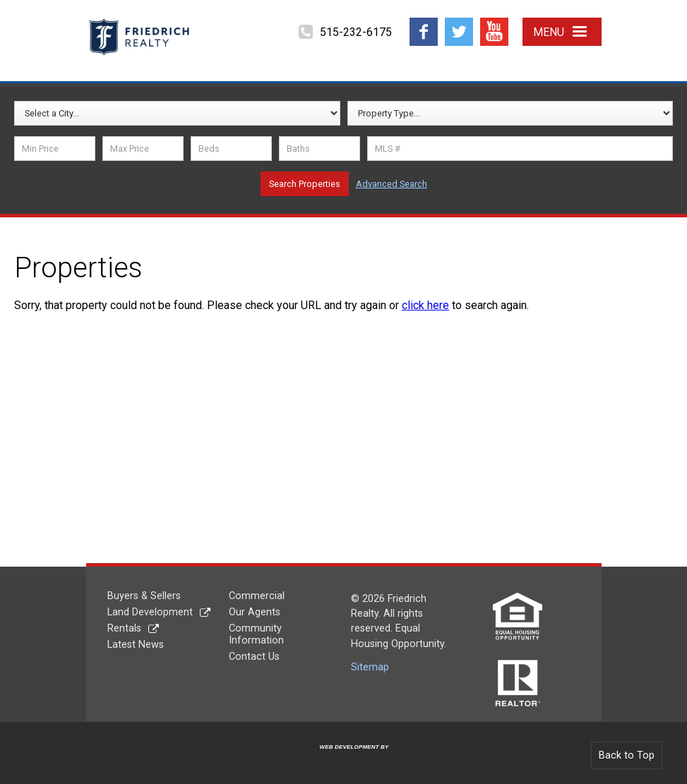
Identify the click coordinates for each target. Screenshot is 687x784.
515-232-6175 (356, 32)
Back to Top (627, 755)
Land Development (150, 612)
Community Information (256, 634)
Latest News (136, 645)
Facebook (424, 23)
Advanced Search (392, 184)
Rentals (124, 628)
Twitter (459, 23)
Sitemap (370, 667)
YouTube (494, 23)
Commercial (257, 596)
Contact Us (254, 657)
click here (425, 305)
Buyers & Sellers (144, 596)
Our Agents (255, 612)
